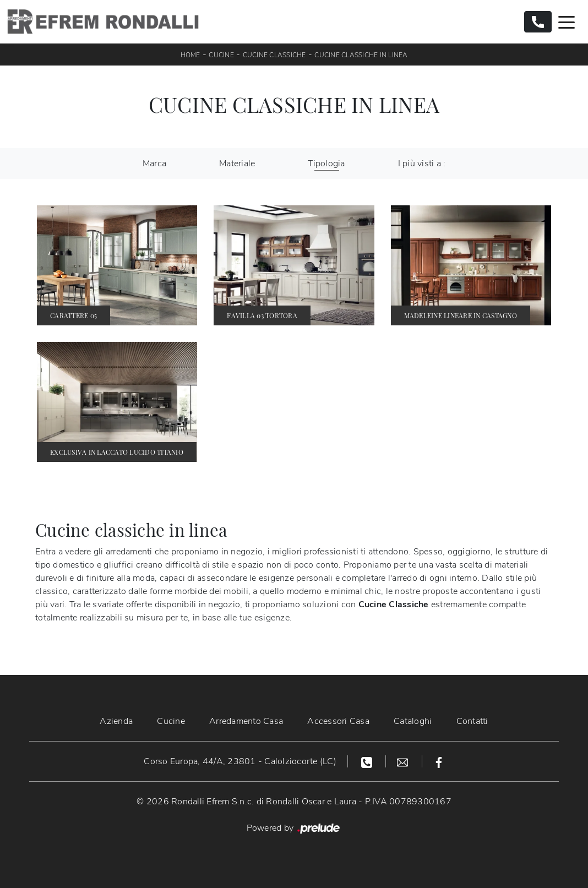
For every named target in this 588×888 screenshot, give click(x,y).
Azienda (116, 721)
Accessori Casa (338, 721)
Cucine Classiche (274, 55)
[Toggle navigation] (567, 21)
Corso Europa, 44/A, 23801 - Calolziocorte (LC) (240, 761)
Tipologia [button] (326, 164)
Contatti (472, 721)
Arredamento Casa (246, 721)
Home (190, 55)
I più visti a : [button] (422, 164)
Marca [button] (154, 164)
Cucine (221, 55)
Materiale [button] (237, 164)
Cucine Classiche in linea (361, 55)
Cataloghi (413, 721)
